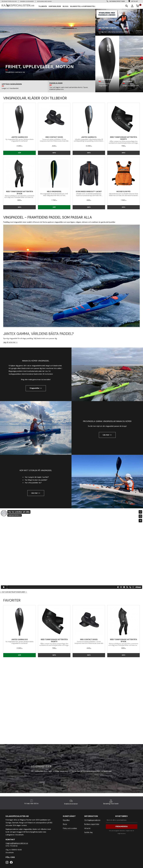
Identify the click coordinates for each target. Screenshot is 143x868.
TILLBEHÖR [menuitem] (43, 6)
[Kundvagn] (138, 6)
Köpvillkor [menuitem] (66, 820)
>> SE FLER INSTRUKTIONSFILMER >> (14, 592)
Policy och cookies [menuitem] (70, 828)
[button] (126, 6)
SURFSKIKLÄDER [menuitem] (55, 6)
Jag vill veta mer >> (10, 342)
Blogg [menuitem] (66, 6)
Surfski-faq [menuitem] (88, 832)
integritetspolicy (121, 833)
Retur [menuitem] (65, 824)
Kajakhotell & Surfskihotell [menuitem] (83, 6)
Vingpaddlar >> (36, 388)
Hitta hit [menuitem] (135, 1)
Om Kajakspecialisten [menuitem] (92, 820)
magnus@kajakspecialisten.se (17, 843)
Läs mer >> (107, 435)
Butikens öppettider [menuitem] (117, 1)
